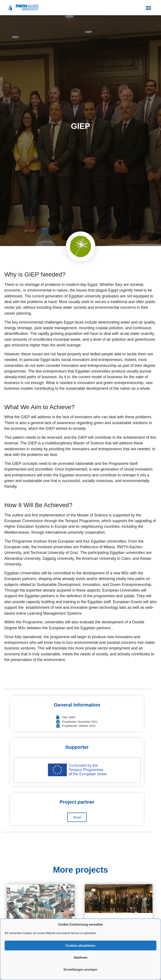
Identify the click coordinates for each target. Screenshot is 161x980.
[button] (149, 8)
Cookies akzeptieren (80, 946)
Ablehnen (80, 958)
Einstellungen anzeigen (80, 970)
